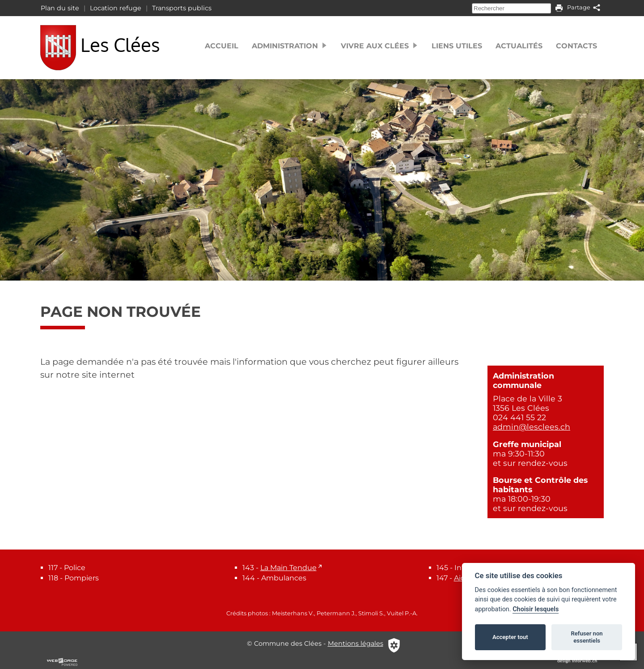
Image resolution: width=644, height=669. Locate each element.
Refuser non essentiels (587, 637)
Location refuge (116, 8)
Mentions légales (356, 643)
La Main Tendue (288, 568)
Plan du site (60, 8)
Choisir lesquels (536, 609)
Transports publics (182, 8)
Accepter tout (510, 637)
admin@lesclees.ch (532, 427)
